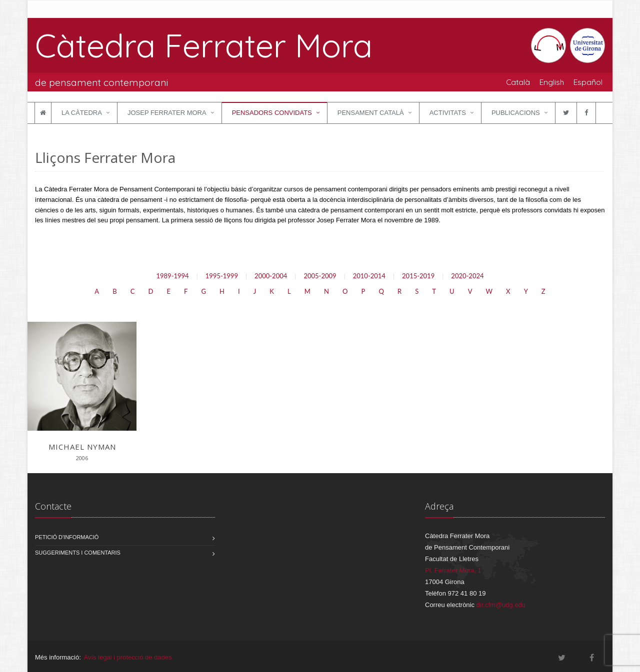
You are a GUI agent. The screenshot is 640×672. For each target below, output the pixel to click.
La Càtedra (82, 113)
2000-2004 (271, 276)
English (552, 82)
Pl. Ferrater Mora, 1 (453, 570)
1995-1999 (222, 276)
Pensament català (371, 113)
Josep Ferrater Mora (167, 113)
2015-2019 (418, 276)
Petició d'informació (67, 537)
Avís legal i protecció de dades (127, 657)
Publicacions (516, 113)
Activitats (448, 113)
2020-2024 (467, 276)
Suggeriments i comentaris (78, 553)
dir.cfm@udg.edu (501, 605)
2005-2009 (320, 276)
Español (588, 82)
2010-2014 (369, 276)
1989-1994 (172, 276)
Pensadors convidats (272, 113)
